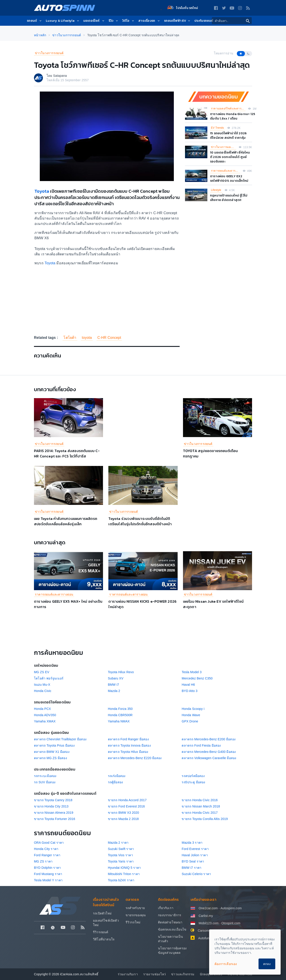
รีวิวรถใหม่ (133, 922)
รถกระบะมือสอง (45, 776)
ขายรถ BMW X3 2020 (124, 813)
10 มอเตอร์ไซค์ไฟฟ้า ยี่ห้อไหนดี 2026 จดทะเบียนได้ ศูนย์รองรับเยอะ (230, 157)
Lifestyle (216, 190)
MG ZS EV (42, 672)
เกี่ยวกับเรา (166, 908)
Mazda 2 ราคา (118, 843)
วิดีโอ (128, 21)
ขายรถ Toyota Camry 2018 (53, 800)
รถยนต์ (35, 21)
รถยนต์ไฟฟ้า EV (177, 21)
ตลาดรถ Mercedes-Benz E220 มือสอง (135, 758)
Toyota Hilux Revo (121, 672)
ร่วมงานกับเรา (128, 974)
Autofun (204, 938)
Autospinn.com (231, 908)
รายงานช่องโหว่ (155, 974)
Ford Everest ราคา (195, 849)
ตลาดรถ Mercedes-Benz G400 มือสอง (209, 752)
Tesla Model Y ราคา (48, 880)
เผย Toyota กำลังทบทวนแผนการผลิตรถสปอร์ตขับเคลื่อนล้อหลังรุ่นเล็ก (66, 521)
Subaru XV (116, 678)
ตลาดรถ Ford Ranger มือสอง (128, 739)
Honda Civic (43, 691)
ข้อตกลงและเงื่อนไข (172, 929)
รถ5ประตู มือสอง (193, 782)
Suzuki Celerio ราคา (196, 874)
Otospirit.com (231, 923)
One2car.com (208, 908)
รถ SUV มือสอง (45, 782)
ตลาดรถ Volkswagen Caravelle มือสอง (209, 758)
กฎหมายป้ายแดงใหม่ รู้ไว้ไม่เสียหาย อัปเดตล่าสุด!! (229, 198)
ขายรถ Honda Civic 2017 (200, 813)
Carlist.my (206, 916)
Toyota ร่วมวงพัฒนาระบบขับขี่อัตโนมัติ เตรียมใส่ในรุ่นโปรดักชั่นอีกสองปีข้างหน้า (140, 521)
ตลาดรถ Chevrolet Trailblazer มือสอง (60, 739)
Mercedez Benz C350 (197, 678)
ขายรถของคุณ (136, 915)
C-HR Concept (109, 338)
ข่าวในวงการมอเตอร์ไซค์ (224, 147)
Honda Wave (191, 715)
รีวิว (114, 21)
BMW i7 (114, 685)
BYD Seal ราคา (193, 861)
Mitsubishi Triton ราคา (124, 874)
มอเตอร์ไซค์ (94, 21)
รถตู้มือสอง (116, 782)
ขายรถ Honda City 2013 (51, 806)
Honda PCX (42, 709)
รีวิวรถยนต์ (101, 932)
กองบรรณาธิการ (170, 915)
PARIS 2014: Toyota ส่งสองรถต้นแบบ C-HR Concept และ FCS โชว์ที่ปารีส (67, 453)
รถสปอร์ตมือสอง (193, 776)
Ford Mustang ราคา (48, 874)
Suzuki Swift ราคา (121, 849)
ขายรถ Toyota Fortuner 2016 (55, 819)
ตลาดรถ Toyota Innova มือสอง (129, 745)
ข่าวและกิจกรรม (183, 974)
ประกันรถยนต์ (204, 21)
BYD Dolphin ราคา (47, 868)
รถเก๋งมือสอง (117, 776)
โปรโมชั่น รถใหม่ (183, 8)
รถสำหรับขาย (135, 908)
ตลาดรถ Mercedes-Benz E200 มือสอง (209, 739)
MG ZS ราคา (43, 861)
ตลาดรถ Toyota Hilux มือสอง (128, 752)
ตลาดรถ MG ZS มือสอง (50, 758)
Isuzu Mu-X (42, 685)
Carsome (204, 931)
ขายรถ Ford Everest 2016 (126, 806)
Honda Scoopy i (193, 709)
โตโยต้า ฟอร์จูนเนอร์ (49, 678)
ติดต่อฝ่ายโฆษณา (170, 922)
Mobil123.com (209, 923)
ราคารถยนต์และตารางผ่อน (226, 171)
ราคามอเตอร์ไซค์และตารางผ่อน (228, 109)
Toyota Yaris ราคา (121, 861)
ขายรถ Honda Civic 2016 (200, 800)
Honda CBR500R (120, 715)
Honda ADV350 (45, 715)
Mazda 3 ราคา (192, 843)
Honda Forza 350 (120, 709)
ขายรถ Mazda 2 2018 (123, 819)
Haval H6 (188, 685)
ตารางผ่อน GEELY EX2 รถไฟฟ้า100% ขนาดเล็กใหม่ (229, 178)
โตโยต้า (70, 338)
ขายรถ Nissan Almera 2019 (54, 813)
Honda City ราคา (46, 849)
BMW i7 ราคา (191, 868)
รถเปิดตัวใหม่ (102, 913)
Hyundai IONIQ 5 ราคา (124, 868)
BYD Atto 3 (189, 691)
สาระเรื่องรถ (149, 21)
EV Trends (217, 128)
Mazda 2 (114, 691)
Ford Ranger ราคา (47, 855)
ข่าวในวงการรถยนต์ (49, 53)
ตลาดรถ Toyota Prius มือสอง (54, 745)
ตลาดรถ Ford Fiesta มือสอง (201, 745)
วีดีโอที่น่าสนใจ (104, 939)
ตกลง (267, 964)
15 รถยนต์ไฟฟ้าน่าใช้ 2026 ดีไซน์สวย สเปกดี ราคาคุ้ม (228, 136)
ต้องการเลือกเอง (226, 964)
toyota (87, 338)
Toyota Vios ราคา (120, 855)
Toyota (42, 191)
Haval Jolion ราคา (195, 855)
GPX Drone (190, 721)
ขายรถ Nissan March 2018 (201, 806)
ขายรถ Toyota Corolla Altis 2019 (205, 819)
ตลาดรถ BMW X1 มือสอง (52, 752)
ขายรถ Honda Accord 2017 (127, 800)
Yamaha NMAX (119, 721)
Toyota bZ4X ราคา (121, 880)
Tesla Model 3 (192, 672)
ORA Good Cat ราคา (49, 843)
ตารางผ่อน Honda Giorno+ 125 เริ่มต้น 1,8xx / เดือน (233, 116)
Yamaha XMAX (45, 721)
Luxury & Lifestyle (63, 21)
